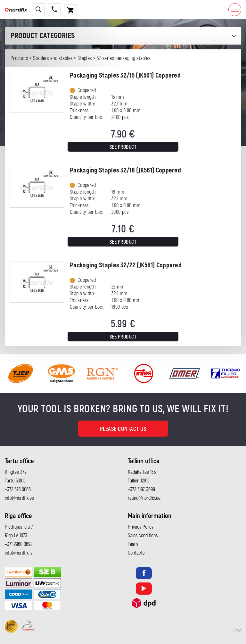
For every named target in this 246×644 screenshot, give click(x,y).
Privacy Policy (141, 527)
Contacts (136, 553)
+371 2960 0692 (19, 544)
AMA (238, 631)
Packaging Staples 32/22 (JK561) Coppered (126, 265)
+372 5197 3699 (141, 489)
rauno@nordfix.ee (144, 498)
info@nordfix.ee (19, 498)
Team (133, 544)
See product (123, 147)
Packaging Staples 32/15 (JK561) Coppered (125, 75)
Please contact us (123, 429)
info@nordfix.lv (19, 553)
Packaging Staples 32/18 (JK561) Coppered (125, 170)
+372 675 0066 (18, 489)
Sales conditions (143, 536)
